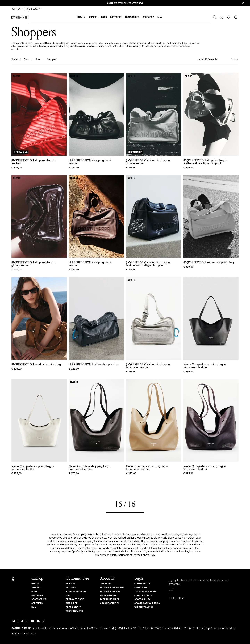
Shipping (71, 584)
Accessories (132, 17)
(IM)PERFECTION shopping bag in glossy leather (33, 264)
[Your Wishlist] (229, 18)
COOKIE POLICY (142, 584)
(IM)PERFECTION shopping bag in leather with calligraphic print (205, 162)
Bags (104, 17)
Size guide (72, 603)
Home (14, 60)
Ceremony (148, 17)
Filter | (207, 59)
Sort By (235, 59)
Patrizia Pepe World (112, 588)
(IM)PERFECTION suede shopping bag (36, 365)
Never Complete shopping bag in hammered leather (205, 366)
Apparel (93, 17)
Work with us (108, 596)
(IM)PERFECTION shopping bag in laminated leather (148, 366)
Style (38, 60)
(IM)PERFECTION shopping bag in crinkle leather (148, 162)
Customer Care (75, 599)
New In (81, 17)
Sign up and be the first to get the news (125, 3)
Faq (68, 596)
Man (160, 17)
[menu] (120, 18)
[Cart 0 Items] (236, 18)
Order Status (74, 607)
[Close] (243, 3)
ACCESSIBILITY (142, 599)
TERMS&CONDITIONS (145, 592)
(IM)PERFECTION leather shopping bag (209, 263)
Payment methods (76, 592)
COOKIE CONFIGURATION (147, 603)
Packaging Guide (110, 599)
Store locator (74, 611)
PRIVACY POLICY (143, 588)
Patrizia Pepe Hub (110, 592)
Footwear (116, 17)
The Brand (106, 584)
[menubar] (120, 18)
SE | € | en (17, 9)
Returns (71, 588)
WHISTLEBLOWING (144, 607)
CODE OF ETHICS (143, 596)
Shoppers (52, 60)
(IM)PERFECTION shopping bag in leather (33, 162)
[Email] (202, 591)
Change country (110, 603)
